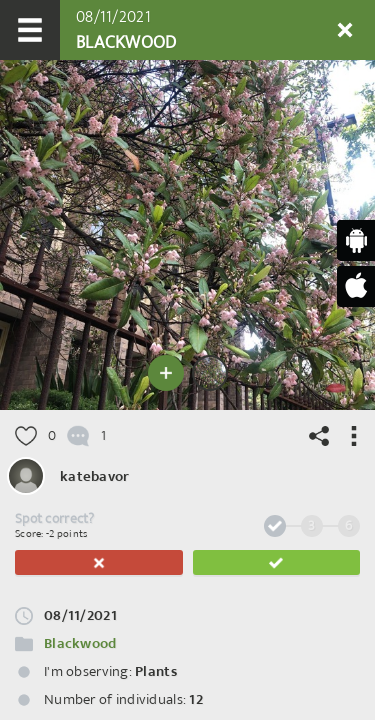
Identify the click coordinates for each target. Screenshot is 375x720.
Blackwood (80, 643)
